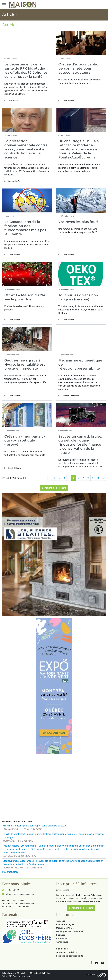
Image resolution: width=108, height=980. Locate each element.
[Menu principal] (4, 4)
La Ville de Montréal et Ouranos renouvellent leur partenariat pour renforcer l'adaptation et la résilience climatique (54, 836)
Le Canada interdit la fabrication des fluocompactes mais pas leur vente (25, 228)
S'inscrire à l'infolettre (54, 488)
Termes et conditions (67, 952)
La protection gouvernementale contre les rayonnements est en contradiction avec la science (26, 149)
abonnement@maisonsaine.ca (20, 894)
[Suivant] (104, 478)
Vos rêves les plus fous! (78, 222)
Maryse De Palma (65, 928)
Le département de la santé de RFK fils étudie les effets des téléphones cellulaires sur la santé (26, 70)
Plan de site (62, 949)
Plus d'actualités (10, 872)
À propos (61, 921)
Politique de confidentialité (70, 956)
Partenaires (62, 938)
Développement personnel (69, 931)
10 (98, 478)
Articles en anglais (65, 924)
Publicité (61, 935)
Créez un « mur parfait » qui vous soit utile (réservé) (25, 440)
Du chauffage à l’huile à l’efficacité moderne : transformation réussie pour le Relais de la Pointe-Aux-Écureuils (79, 149)
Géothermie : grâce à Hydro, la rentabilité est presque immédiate (25, 364)
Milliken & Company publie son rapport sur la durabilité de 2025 (34, 826)
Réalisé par (91, 975)
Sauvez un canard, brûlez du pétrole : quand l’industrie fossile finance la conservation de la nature (80, 444)
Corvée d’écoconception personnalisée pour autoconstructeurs (80, 68)
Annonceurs (62, 942)
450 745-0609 (13, 890)
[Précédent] (50, 478)
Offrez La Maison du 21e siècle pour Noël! (25, 297)
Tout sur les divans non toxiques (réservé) (78, 297)
